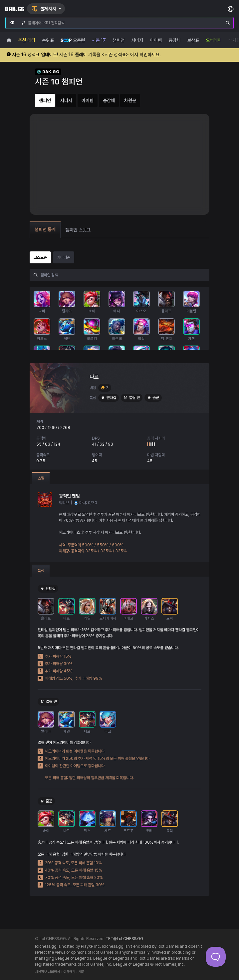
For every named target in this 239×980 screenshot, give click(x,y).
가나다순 (64, 257)
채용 (82, 972)
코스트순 (40, 257)
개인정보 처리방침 (47, 972)
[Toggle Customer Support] (216, 957)
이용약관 (69, 972)
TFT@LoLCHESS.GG (124, 939)
